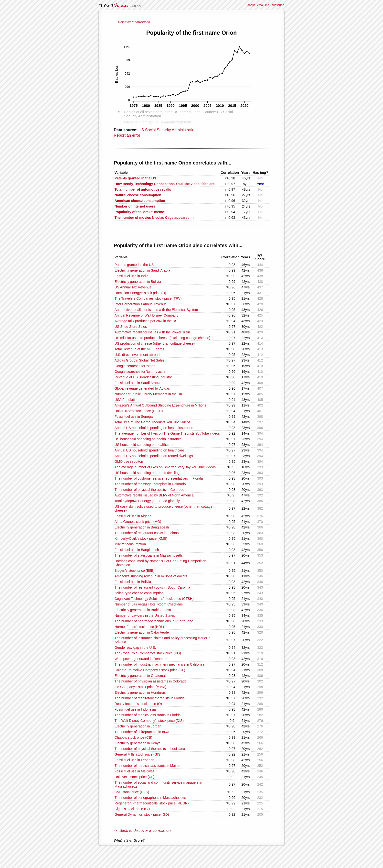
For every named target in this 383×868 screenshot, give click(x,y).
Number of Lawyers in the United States (145, 615)
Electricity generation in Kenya (138, 743)
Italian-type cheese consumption (139, 593)
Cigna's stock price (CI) (132, 809)
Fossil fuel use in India (132, 276)
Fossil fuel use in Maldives (134, 771)
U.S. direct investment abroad (137, 355)
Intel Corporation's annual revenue (141, 304)
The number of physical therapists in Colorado (149, 490)
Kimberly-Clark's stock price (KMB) (141, 538)
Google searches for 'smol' (135, 366)
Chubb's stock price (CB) (133, 737)
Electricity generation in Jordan (138, 726)
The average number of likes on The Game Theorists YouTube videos (167, 433)
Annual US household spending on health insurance (154, 428)
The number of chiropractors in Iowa (142, 732)
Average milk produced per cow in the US (146, 321)
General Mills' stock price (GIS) (138, 754)
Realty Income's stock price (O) (138, 704)
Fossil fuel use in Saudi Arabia (138, 383)
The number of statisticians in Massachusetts (149, 555)
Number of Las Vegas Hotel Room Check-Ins (149, 604)
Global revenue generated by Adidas (142, 388)
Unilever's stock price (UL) (134, 777)
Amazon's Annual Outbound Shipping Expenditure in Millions (160, 405)
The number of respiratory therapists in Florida (150, 698)
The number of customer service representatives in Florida (159, 478)
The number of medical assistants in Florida (148, 715)
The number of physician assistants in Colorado (151, 681)
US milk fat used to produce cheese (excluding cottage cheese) (162, 338)
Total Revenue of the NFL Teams (139, 349)
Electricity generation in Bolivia (138, 282)
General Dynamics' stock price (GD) (142, 814)
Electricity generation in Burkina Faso (143, 610)
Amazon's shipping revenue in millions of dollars (151, 576)
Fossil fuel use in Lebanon (134, 760)
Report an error (127, 135)
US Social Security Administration (167, 130)
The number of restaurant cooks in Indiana (147, 533)
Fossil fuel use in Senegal (134, 417)
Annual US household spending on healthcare (149, 450)
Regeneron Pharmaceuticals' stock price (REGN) (152, 803)
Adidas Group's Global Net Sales (139, 360)
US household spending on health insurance (148, 439)
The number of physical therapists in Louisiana (150, 749)
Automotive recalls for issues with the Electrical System (156, 310)
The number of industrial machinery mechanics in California (160, 664)
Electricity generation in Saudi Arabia (142, 270)
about (251, 5)
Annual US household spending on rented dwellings (154, 456)
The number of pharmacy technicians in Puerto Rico (154, 621)
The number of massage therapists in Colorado (150, 484)
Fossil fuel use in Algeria (133, 516)
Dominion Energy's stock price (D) (140, 293)
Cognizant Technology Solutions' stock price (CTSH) (154, 599)
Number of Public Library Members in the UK (149, 394)
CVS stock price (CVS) (132, 792)
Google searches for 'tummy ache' (140, 372)
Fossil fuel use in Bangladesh (137, 550)
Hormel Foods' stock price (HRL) (139, 627)
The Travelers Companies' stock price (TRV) (148, 298)
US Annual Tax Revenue (133, 287)
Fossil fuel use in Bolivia (133, 582)
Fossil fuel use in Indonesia (135, 709)
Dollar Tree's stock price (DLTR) (139, 411)
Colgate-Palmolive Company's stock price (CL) (150, 670)
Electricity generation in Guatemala (141, 676)
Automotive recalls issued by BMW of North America (154, 495)
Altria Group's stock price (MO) (138, 522)
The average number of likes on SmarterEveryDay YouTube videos (165, 467)
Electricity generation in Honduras (140, 692)
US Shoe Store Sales (131, 327)
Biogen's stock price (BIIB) (135, 571)
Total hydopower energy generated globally (147, 501)
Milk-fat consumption (130, 544)
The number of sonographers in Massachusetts (150, 798)
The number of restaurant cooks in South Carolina (152, 587)
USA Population (127, 400)
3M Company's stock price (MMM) (140, 687)
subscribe (278, 5)
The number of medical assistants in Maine (147, 766)
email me (263, 5)
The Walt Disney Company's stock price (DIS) (149, 721)
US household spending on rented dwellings (148, 473)
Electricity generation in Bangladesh (142, 527)
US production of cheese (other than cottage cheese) (155, 343)
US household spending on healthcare (144, 445)
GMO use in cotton (129, 461)
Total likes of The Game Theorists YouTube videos (153, 422)
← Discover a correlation (132, 22)
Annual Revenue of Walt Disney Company (146, 315)
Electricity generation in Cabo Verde (142, 632)
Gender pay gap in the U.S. (135, 648)
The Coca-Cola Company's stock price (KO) (148, 653)
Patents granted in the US (134, 265)
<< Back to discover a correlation (142, 830)
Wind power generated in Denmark (141, 659)
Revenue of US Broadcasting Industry (143, 377)
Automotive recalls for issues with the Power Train (152, 332)
